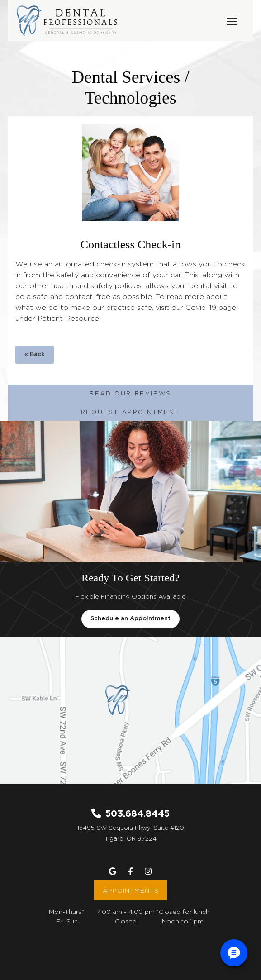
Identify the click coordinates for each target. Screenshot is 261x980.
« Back (35, 354)
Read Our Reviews (130, 393)
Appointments (131, 890)
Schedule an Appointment (130, 619)
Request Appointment (130, 412)
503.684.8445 (138, 813)
